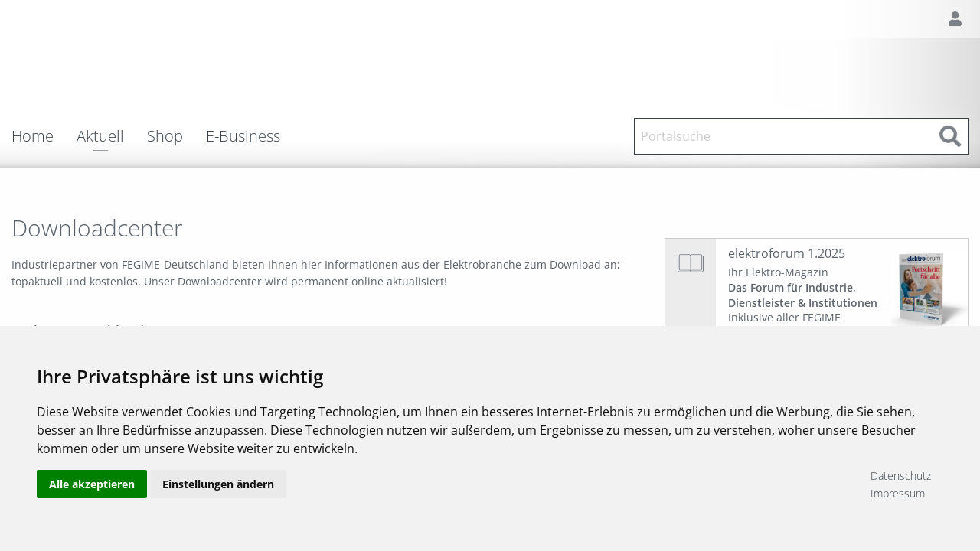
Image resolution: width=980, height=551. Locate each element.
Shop (165, 136)
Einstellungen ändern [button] (218, 484)
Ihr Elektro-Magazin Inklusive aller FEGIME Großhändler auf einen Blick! (803, 302)
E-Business (243, 136)
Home (33, 136)
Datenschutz (901, 476)
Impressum (898, 493)
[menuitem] (44, 136)
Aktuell (100, 137)
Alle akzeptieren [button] (92, 484)
